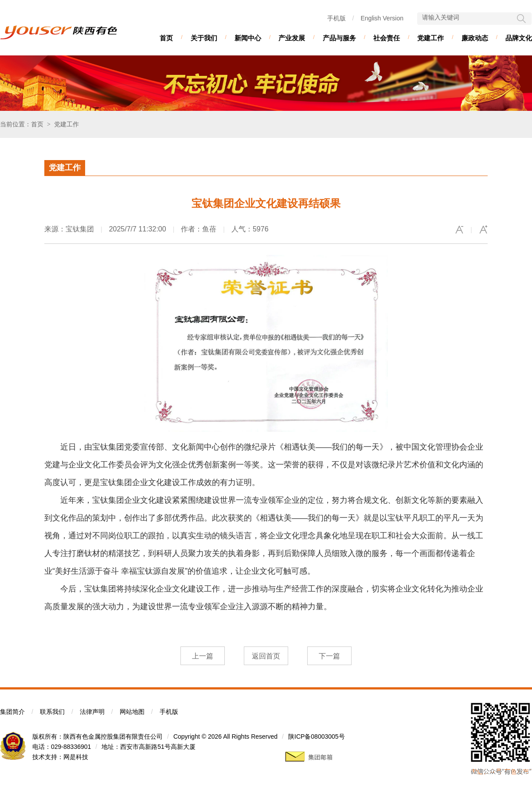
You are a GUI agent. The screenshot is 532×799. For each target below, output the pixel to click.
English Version (382, 18)
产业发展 (292, 38)
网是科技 (76, 757)
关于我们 (204, 38)
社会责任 (387, 38)
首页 (166, 38)
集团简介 (12, 712)
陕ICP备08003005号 (317, 736)
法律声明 (92, 712)
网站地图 (132, 712)
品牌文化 (519, 38)
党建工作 (430, 38)
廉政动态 (475, 38)
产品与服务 (339, 38)
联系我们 (52, 712)
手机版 (336, 18)
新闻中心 (248, 38)
